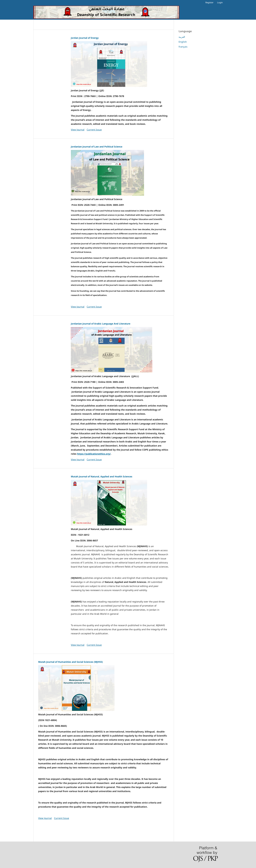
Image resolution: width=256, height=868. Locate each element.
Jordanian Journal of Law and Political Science (97, 147)
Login (220, 2)
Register (209, 2)
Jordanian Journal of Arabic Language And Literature (101, 324)
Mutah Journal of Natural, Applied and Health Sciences (102, 476)
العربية (182, 37)
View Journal (78, 130)
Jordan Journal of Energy (85, 38)
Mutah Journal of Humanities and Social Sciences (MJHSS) (71, 662)
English (183, 42)
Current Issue (94, 130)
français (183, 47)
